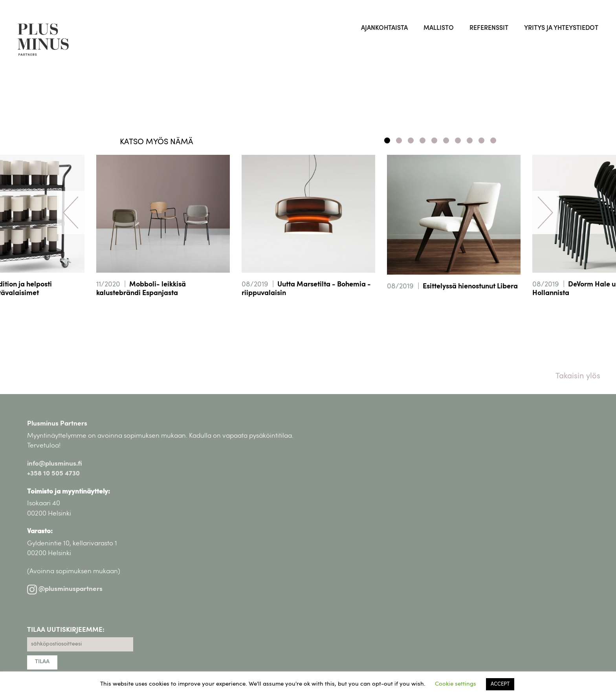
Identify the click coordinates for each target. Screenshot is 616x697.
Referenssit (489, 28)
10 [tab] (493, 140)
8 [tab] (470, 140)
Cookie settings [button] (456, 684)
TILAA (42, 662)
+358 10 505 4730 (53, 474)
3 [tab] (411, 140)
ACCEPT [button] (500, 684)
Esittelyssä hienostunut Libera (470, 287)
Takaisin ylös (578, 376)
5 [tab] (434, 140)
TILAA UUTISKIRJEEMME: (66, 630)
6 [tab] (446, 140)
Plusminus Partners (57, 424)
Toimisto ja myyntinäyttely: (69, 492)
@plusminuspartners (65, 589)
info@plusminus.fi (55, 464)
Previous (71, 213)
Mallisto (439, 28)
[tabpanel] (308, 237)
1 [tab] (387, 140)
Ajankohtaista (384, 28)
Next (545, 213)
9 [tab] (481, 140)
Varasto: (40, 531)
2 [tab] (399, 140)
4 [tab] (423, 140)
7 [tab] (458, 140)
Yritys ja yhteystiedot (561, 28)
